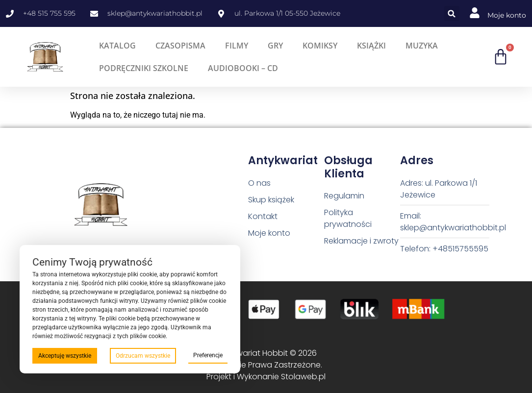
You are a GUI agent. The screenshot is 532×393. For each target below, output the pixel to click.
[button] (452, 13)
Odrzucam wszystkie (143, 356)
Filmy (237, 46)
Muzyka (422, 46)
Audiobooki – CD (243, 68)
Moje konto (507, 15)
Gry (275, 46)
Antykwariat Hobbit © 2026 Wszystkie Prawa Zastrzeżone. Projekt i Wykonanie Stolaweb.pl (266, 365)
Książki (371, 46)
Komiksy (320, 46)
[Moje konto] (475, 13)
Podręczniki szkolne (144, 68)
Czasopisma (180, 46)
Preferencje (208, 355)
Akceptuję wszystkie (65, 356)
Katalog (117, 46)
